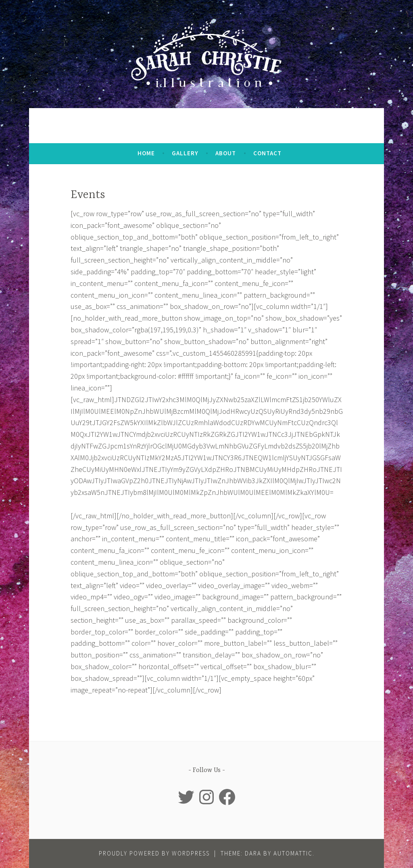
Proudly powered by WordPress (154, 853)
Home (146, 153)
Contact (267, 153)
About (226, 153)
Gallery (185, 153)
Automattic (293, 853)
